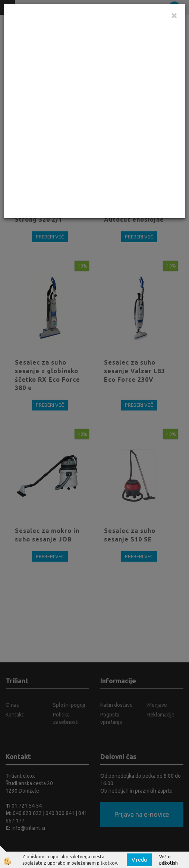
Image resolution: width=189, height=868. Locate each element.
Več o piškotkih (168, 860)
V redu (139, 860)
